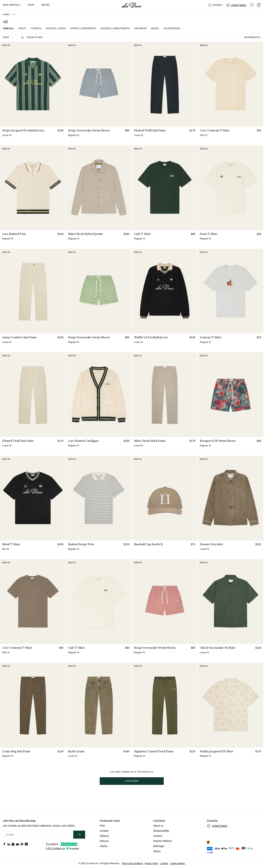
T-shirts (36, 28)
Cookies (164, 863)
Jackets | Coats (56, 28)
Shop (31, 5)
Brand (46, 5)
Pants (22, 28)
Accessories (172, 28)
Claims (104, 846)
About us (158, 826)
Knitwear (140, 28)
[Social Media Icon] (4, 844)
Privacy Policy (152, 863)
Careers (158, 836)
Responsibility (161, 831)
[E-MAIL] (38, 835)
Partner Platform (163, 841)
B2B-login (159, 846)
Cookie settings (177, 863)
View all (8, 28)
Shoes (155, 28)
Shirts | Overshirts (83, 28)
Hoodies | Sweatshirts (115, 28)
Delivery (104, 836)
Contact (104, 831)
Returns (104, 841)
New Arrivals (12, 5)
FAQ (102, 826)
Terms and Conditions (132, 863)
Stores (157, 851)
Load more (132, 781)
